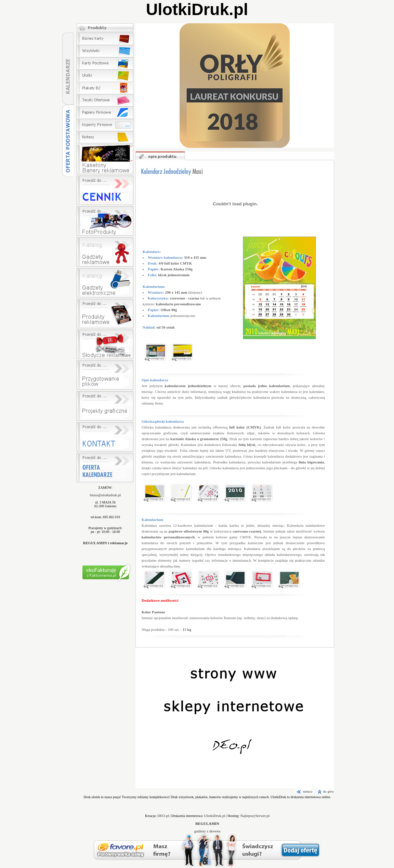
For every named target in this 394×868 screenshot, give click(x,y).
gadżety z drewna (207, 831)
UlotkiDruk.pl (215, 816)
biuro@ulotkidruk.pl (106, 495)
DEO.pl (163, 816)
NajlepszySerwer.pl (255, 816)
